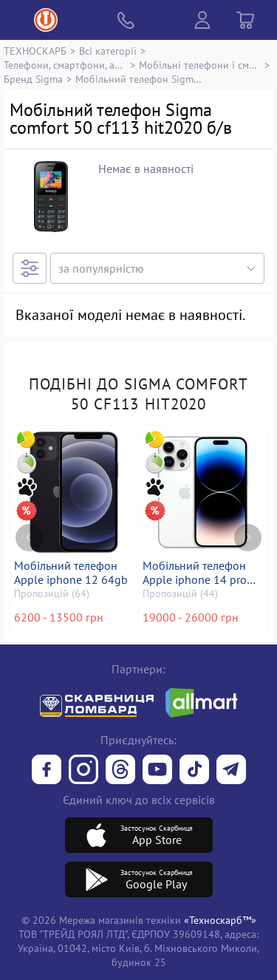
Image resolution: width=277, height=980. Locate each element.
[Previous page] (29, 538)
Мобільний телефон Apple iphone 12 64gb (71, 573)
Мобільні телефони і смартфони (200, 65)
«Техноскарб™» (220, 920)
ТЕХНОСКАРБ (35, 51)
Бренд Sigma (33, 79)
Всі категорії (108, 51)
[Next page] (248, 538)
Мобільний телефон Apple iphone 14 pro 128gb (195, 573)
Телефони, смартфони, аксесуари (65, 65)
